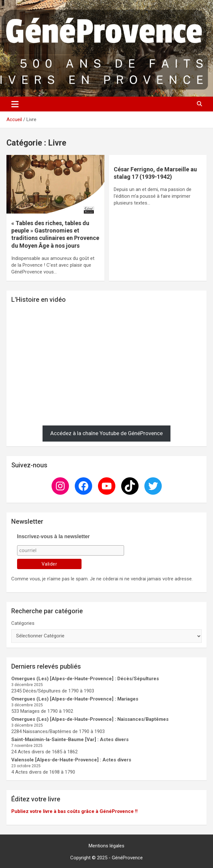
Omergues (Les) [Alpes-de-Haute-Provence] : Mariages (75, 699)
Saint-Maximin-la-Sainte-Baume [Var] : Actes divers (70, 739)
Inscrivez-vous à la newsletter (53, 536)
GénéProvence (127, 858)
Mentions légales (106, 846)
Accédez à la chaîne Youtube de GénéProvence (106, 433)
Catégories (23, 623)
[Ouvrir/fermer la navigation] (15, 104)
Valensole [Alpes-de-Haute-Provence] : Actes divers (71, 760)
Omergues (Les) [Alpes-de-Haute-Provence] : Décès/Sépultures (85, 679)
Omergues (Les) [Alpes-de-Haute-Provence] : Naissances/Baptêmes (90, 719)
